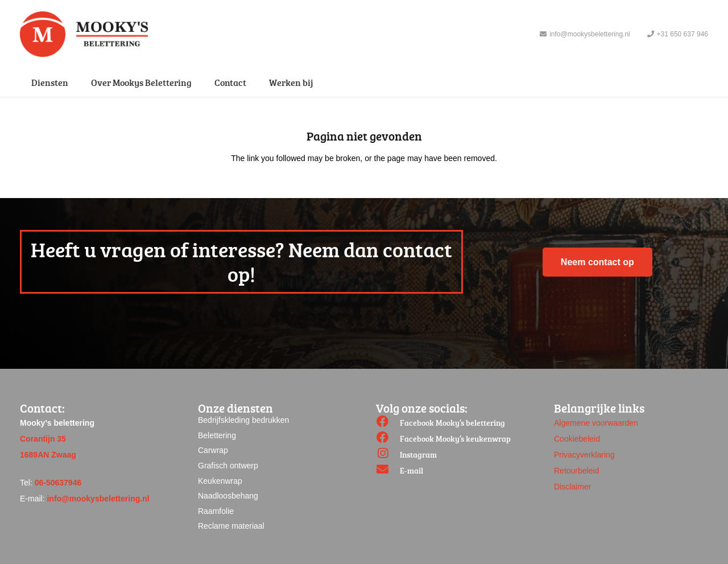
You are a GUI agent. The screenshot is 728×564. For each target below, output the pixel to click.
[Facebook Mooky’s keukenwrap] (388, 439)
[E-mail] (388, 471)
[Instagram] (388, 455)
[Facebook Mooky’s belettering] (388, 423)
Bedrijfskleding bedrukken (243, 420)
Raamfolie (216, 511)
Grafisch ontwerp (228, 466)
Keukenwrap (220, 481)
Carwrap (213, 450)
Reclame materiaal (231, 526)
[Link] (84, 34)
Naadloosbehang (228, 496)
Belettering (217, 435)
